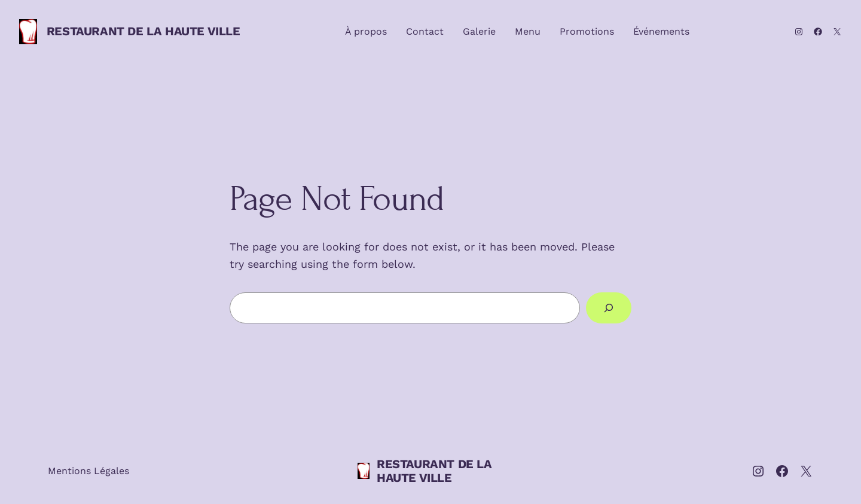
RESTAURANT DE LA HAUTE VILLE (143, 31)
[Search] (609, 308)
